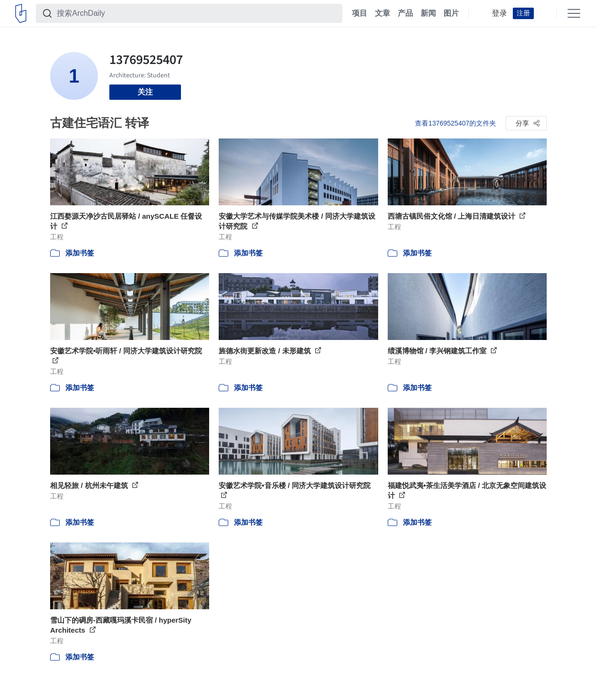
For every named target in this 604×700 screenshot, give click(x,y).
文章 (382, 13)
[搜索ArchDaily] (197, 13)
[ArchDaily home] (21, 13)
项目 (360, 13)
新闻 (428, 13)
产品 (405, 13)
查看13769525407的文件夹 (456, 123)
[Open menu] (574, 13)
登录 (499, 13)
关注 (145, 92)
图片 (451, 13)
